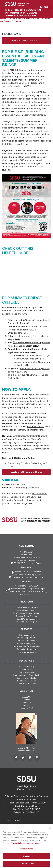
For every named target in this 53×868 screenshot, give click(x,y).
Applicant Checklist (26, 560)
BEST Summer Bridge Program (26, 613)
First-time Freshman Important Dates (28, 577)
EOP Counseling (26, 635)
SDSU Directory (13, 820)
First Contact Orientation (26, 610)
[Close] (50, 828)
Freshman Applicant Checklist (28, 572)
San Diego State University (21, 4)
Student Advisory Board (26, 643)
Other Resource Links (27, 684)
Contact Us (27, 703)
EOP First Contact (36, 427)
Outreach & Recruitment (27, 641)
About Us (27, 697)
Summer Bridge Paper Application (33, 343)
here (43, 398)
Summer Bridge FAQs (26, 678)
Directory (26, 705)
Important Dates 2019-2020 (27, 586)
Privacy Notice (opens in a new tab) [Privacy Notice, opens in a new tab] (25, 843)
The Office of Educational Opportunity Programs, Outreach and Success (23, 13)
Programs (18, 21)
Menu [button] (41, 7)
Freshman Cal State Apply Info (28, 575)
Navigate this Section (25, 40)
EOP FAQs (27, 670)
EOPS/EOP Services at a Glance (28, 563)
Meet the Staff (27, 708)
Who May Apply (27, 552)
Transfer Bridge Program (27, 616)
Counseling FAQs (26, 672)
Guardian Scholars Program (26, 608)
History (27, 700)
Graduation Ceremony (27, 649)
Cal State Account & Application (27, 558)
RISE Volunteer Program (27, 622)
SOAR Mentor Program (27, 619)
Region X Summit (27, 594)
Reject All (26, 856)
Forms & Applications (26, 681)
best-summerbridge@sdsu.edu (24, 488)
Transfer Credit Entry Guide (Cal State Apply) (28, 592)
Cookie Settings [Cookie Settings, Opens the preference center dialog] (26, 849)
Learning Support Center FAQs (27, 675)
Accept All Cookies (26, 863)
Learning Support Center (26, 638)
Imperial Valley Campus (27, 652)
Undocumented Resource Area (26, 646)
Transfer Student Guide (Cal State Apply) (28, 589)
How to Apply (26, 555)
